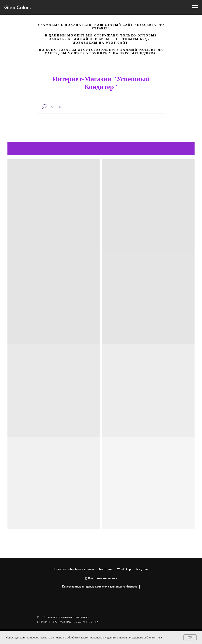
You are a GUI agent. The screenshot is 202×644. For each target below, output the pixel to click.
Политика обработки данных (74, 569)
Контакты (106, 569)
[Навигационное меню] (195, 7)
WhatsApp (124, 569)
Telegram (142, 569)
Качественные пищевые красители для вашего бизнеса (101, 587)
